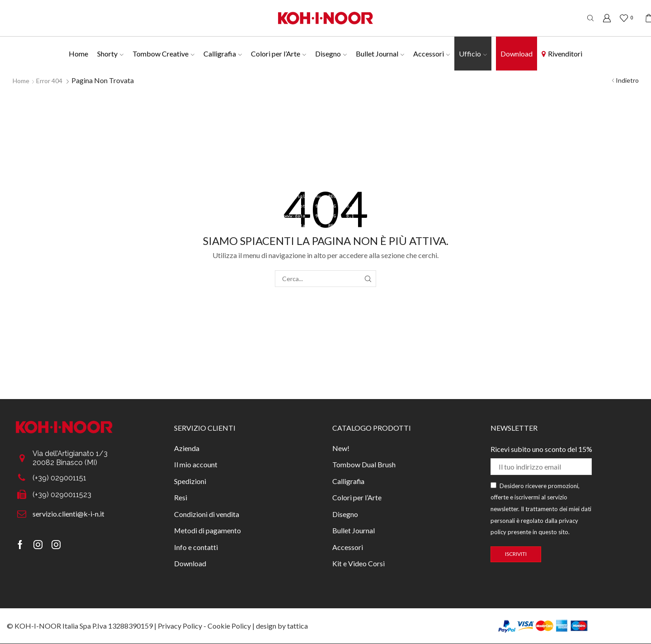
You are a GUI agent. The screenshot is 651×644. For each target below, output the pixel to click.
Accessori (432, 54)
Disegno (331, 54)
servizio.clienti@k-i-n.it (68, 514)
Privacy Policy (180, 626)
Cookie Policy (229, 626)
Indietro (627, 80)
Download (517, 54)
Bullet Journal (380, 54)
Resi (181, 497)
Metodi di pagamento (208, 530)
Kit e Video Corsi (359, 563)
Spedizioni (190, 481)
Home (78, 54)
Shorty (110, 54)
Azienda (187, 448)
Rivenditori (562, 54)
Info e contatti (196, 547)
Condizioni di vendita (207, 514)
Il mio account (196, 464)
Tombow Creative (163, 54)
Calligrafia (223, 54)
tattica (297, 626)
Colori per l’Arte (278, 54)
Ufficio (473, 54)
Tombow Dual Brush (364, 464)
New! (341, 448)
